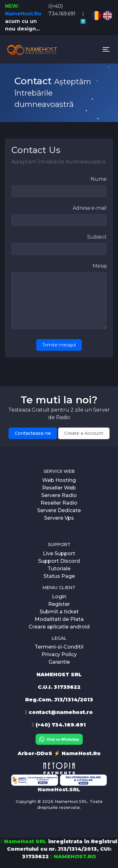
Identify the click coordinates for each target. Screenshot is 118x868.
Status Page (59, 576)
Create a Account (84, 433)
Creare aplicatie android (59, 627)
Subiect (97, 237)
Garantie (59, 662)
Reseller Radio (59, 503)
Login (59, 597)
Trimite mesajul (59, 345)
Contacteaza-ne (33, 433)
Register (59, 604)
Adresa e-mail (90, 208)
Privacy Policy (59, 654)
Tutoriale (59, 569)
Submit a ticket (59, 612)
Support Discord (59, 561)
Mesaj (100, 266)
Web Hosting (59, 480)
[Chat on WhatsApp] (59, 739)
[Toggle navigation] (106, 49)
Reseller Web (59, 488)
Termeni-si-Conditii (59, 647)
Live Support (59, 553)
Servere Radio (59, 495)
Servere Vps (59, 518)
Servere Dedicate (59, 510)
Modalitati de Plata (59, 619)
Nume (99, 179)
